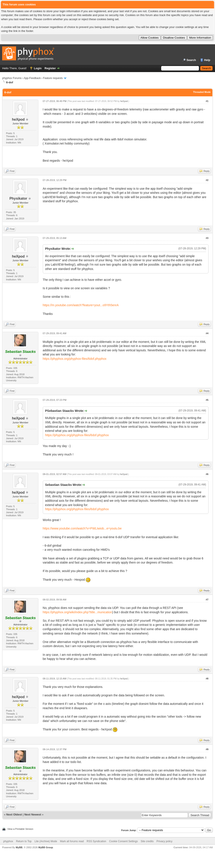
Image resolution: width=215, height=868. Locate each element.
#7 (207, 600)
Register (50, 68)
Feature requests (53, 78)
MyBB (19, 847)
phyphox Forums (12, 78)
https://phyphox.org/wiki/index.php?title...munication (78, 612)
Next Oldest (14, 815)
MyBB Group (45, 847)
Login (38, 68)
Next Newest (33, 815)
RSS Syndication (96, 841)
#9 (207, 749)
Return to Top (24, 841)
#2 (207, 180)
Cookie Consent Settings (123, 841)
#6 (207, 474)
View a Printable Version (20, 829)
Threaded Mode (202, 92)
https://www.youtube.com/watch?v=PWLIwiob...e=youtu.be (82, 528)
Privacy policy (165, 841)
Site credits (147, 841)
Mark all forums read (72, 841)
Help (207, 60)
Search (191, 60)
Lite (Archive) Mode (46, 841)
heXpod (18, 119)
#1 (207, 101)
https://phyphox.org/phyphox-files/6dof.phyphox (75, 359)
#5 (207, 400)
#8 (207, 679)
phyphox (8, 841)
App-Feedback (32, 78)
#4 (207, 333)
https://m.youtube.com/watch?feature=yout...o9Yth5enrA (81, 305)
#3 (207, 238)
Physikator (18, 198)
